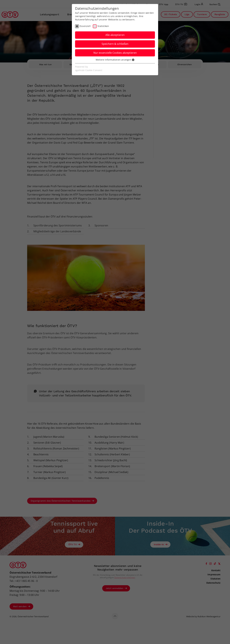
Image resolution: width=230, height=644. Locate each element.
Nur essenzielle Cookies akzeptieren (115, 53)
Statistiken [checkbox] (103, 26)
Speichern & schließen (115, 44)
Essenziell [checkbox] (85, 26)
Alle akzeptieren (115, 35)
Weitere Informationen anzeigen (115, 60)
